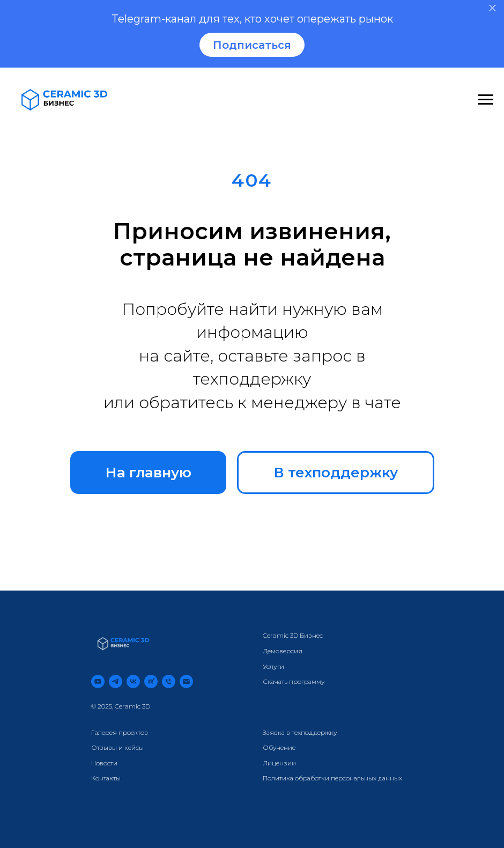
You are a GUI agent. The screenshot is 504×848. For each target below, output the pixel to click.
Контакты (106, 778)
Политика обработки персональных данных (332, 778)
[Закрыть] (492, 8)
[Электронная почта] (186, 681)
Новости (104, 763)
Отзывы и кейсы (117, 747)
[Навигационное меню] (486, 100)
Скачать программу (294, 681)
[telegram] (116, 681)
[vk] (133, 681)
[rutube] (151, 681)
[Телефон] (169, 681)
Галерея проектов (120, 732)
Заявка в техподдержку (300, 732)
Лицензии (279, 763)
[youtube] (98, 681)
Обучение (279, 747)
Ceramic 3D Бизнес (293, 635)
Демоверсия (283, 651)
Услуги (273, 666)
